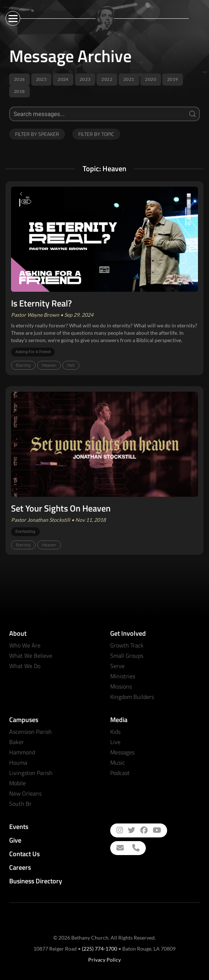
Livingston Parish (31, 773)
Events (19, 827)
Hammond (22, 752)
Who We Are (25, 645)
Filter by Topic (96, 134)
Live (115, 742)
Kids (115, 732)
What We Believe (31, 656)
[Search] (104, 114)
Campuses (24, 720)
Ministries (123, 676)
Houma (18, 762)
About (18, 633)
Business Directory (36, 881)
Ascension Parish (30, 732)
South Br (20, 804)
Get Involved (128, 633)
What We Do (25, 666)
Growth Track (127, 645)
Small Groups (127, 656)
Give (15, 840)
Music (118, 762)
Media (119, 720)
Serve (117, 666)
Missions (121, 686)
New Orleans (25, 793)
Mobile (17, 783)
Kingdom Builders (132, 697)
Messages (122, 752)
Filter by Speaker (37, 134)
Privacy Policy (104, 960)
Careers (20, 867)
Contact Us (24, 854)
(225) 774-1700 (100, 949)
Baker (17, 742)
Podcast (120, 773)
